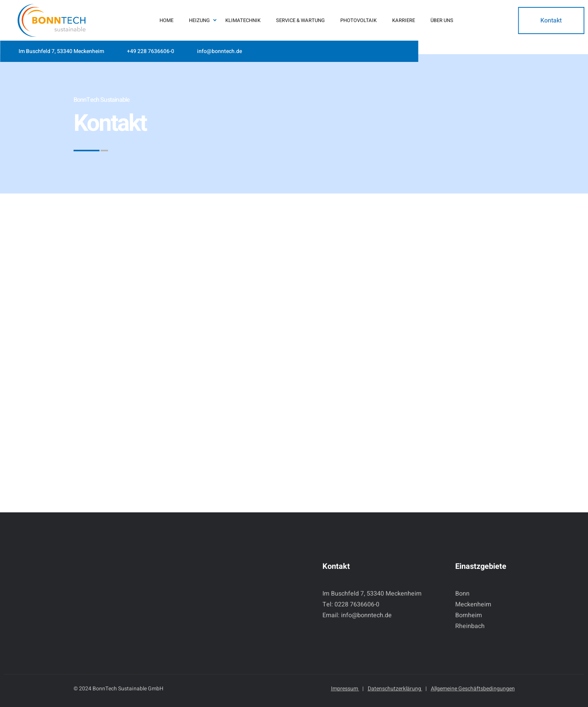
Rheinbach (470, 626)
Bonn (462, 594)
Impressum (347, 689)
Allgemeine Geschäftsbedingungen (473, 689)
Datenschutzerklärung (397, 689)
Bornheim (469, 615)
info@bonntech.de (219, 51)
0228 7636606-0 (357, 604)
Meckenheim (473, 604)
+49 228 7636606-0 (151, 51)
